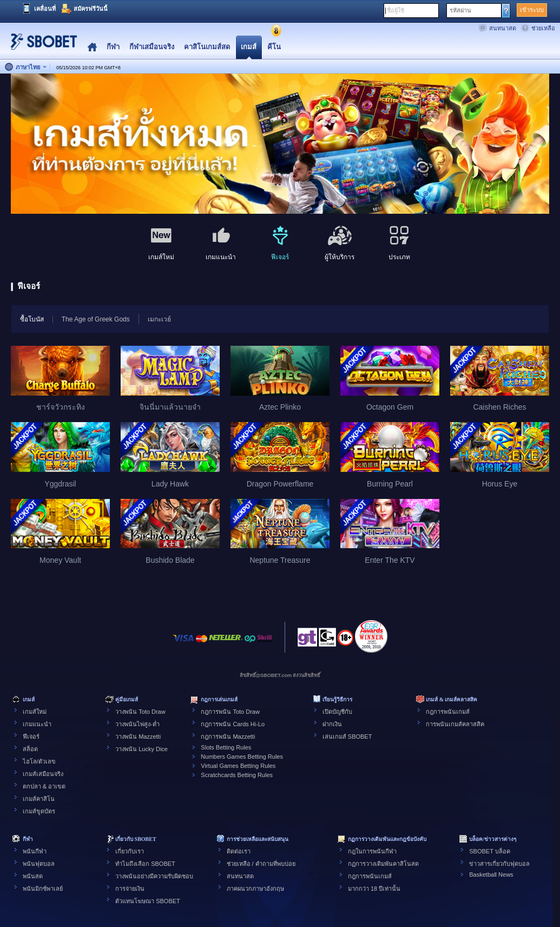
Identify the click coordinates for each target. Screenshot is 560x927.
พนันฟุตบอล (39, 864)
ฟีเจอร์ (31, 737)
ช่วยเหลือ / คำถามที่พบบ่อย (261, 864)
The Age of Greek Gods (96, 319)
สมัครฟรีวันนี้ (91, 9)
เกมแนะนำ (37, 724)
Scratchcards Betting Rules (237, 775)
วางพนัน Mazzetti (138, 737)
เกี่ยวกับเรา (130, 851)
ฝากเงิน (332, 724)
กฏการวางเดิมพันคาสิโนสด (383, 864)
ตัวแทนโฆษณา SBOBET (148, 901)
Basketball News (491, 875)
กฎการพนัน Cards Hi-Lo (233, 724)
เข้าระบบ (532, 10)
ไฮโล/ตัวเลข (39, 761)
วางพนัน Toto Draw (140, 712)
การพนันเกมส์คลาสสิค (455, 724)
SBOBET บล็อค (489, 851)
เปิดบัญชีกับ (337, 712)
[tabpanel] (280, 144)
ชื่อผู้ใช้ (396, 10)
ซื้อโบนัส (28, 318)
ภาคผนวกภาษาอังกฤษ (255, 889)
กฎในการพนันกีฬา (372, 851)
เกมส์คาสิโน (39, 799)
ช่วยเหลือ (543, 28)
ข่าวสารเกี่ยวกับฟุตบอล (499, 864)
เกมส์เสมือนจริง (43, 774)
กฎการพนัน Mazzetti (228, 737)
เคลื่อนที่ (45, 9)
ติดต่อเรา (239, 851)
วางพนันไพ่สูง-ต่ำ (137, 724)
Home (92, 47)
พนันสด (33, 876)
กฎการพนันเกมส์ (448, 712)
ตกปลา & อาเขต (44, 786)
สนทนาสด (503, 28)
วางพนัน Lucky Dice (141, 749)
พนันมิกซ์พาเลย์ (43, 889)
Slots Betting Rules (226, 747)
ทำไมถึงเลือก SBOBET (145, 864)
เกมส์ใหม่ (35, 712)
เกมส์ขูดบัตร (39, 811)
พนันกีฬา (35, 851)
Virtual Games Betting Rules (238, 766)
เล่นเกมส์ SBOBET (347, 737)
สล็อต (30, 749)
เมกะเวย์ (159, 319)
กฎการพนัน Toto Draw (230, 712)
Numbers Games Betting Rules (242, 757)
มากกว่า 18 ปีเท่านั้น (374, 889)
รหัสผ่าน (460, 10)
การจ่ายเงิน (130, 889)
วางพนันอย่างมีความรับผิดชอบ (154, 876)
